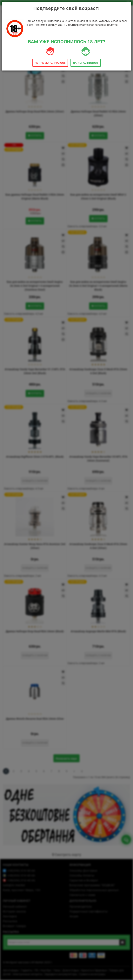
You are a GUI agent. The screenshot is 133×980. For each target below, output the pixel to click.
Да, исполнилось (86, 63)
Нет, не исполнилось (50, 63)
